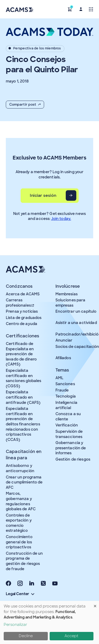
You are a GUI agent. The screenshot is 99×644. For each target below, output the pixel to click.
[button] (70, 9)
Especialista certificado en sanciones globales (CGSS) (24, 378)
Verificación (67, 425)
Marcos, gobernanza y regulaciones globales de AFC (21, 501)
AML (59, 378)
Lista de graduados (24, 318)
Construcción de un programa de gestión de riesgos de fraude (24, 561)
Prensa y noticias (22, 311)
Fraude (62, 390)
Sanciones (65, 384)
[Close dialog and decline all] (95, 604)
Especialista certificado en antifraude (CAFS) (23, 397)
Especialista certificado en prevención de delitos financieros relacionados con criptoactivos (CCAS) (23, 424)
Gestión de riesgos (73, 459)
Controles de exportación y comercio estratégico (19, 523)
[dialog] (49, 622)
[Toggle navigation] (91, 9)
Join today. (61, 219)
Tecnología (66, 396)
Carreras (20, 303)
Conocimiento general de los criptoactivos (19, 542)
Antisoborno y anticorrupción (20, 468)
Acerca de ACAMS (23, 294)
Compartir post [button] (25, 104)
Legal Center (20, 594)
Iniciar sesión (43, 195)
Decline (26, 636)
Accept (71, 636)
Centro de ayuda (22, 324)
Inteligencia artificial (67, 405)
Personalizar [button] (15, 625)
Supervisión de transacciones (69, 434)
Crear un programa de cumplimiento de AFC (24, 482)
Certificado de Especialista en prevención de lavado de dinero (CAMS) (21, 354)
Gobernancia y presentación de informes (71, 448)
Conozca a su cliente (68, 416)
